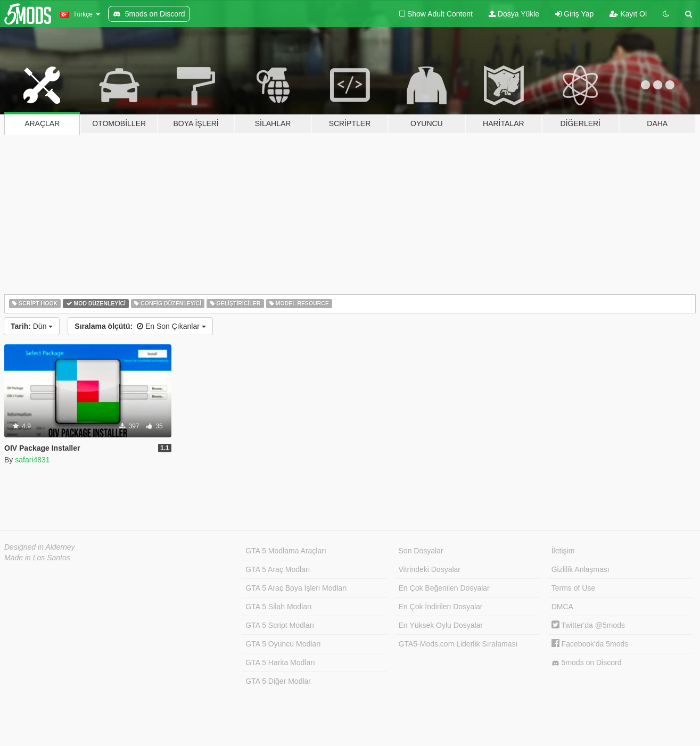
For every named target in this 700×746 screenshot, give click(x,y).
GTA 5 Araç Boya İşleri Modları (296, 588)
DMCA (562, 607)
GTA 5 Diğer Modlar (278, 681)
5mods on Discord (587, 663)
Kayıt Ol (628, 14)
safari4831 (32, 460)
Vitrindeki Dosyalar (430, 569)
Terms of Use (573, 588)
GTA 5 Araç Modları (278, 569)
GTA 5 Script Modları (280, 625)
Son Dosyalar (421, 551)
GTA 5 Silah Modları (278, 607)
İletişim (563, 551)
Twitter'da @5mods (588, 625)
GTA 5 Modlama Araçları (286, 551)
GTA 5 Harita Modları (280, 662)
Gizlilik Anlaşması (580, 569)
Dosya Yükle (514, 14)
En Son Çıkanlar (140, 326)
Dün (32, 326)
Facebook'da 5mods (590, 644)
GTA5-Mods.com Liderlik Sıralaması (458, 644)
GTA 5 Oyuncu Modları (283, 644)
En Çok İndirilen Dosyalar (441, 607)
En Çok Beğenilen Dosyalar (444, 588)
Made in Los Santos (37, 558)
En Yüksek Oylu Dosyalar (441, 625)
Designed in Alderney (40, 547)
